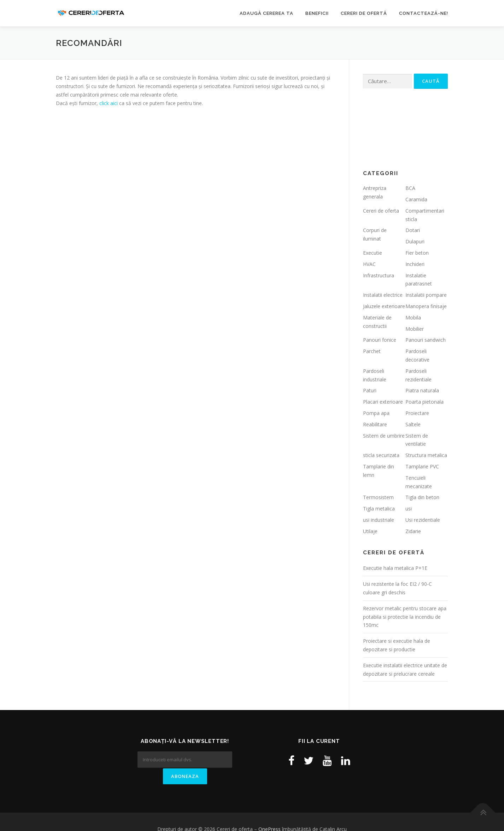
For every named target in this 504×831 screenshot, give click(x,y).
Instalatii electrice (383, 295)
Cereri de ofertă (364, 13)
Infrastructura (379, 275)
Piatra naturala (422, 390)
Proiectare (417, 413)
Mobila (413, 318)
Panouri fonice (380, 340)
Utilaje (370, 531)
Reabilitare (375, 424)
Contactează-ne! (424, 13)
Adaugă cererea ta (266, 13)
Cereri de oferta (381, 211)
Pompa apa (376, 413)
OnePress (269, 814)
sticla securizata (381, 455)
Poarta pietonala (424, 402)
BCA (410, 188)
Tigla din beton (422, 497)
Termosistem (378, 497)
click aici (109, 103)
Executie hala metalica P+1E (395, 568)
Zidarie (413, 531)
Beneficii (317, 13)
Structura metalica (426, 455)
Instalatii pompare (426, 295)
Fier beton (417, 253)
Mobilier (415, 329)
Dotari (413, 230)
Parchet (372, 351)
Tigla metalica (379, 509)
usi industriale (379, 520)
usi (409, 509)
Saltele (413, 424)
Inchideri (415, 264)
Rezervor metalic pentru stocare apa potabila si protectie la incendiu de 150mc (405, 617)
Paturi (370, 390)
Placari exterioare (383, 402)
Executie (373, 253)
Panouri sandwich (426, 340)
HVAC (369, 264)
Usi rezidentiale (423, 520)
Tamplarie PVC (422, 466)
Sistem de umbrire (384, 436)
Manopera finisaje (426, 306)
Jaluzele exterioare (384, 306)
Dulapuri (415, 241)
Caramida (416, 199)
